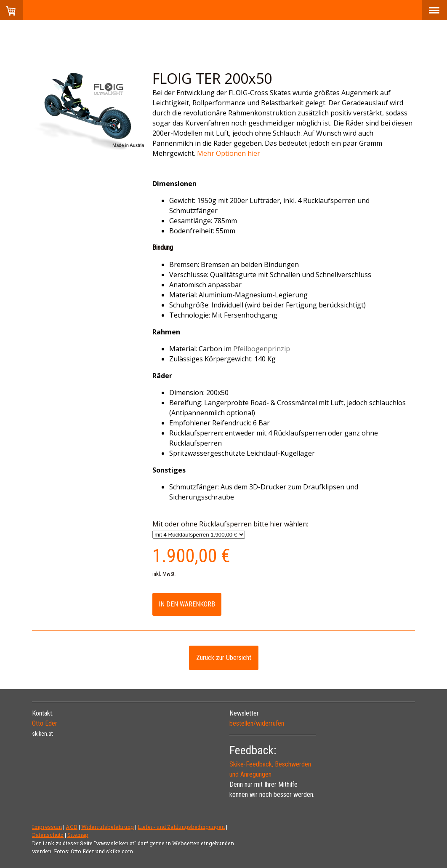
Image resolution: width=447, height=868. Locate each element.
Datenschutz (48, 835)
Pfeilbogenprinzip (262, 349)
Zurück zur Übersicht (224, 658)
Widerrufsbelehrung (108, 827)
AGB (72, 827)
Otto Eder (45, 723)
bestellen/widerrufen (257, 723)
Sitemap (78, 835)
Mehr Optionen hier (229, 153)
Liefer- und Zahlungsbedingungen (181, 827)
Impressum (47, 827)
